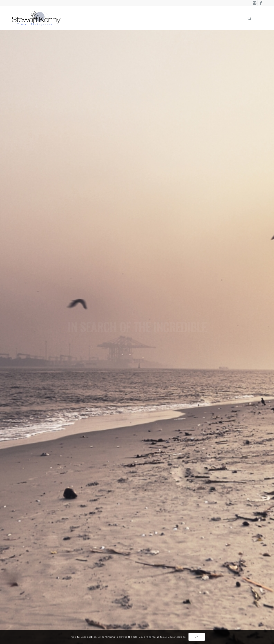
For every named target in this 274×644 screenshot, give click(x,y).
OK (197, 637)
